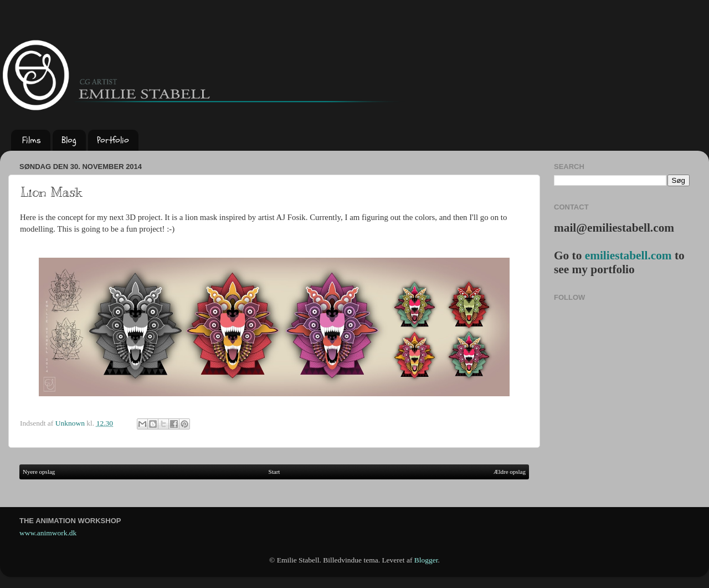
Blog (69, 140)
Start (274, 472)
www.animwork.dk (48, 533)
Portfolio (113, 140)
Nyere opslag (39, 472)
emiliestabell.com (628, 255)
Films (32, 140)
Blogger (426, 560)
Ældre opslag (510, 472)
